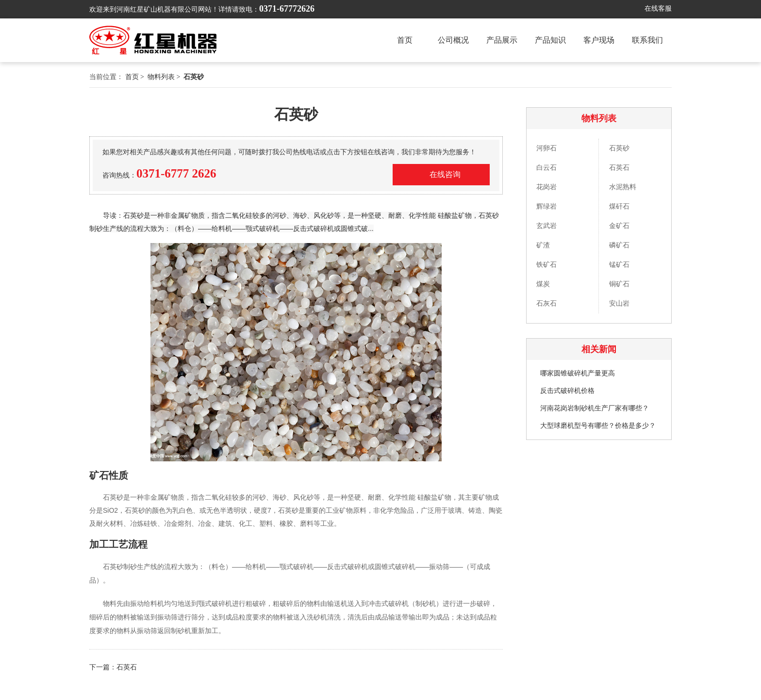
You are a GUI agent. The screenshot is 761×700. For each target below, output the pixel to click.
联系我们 (647, 40)
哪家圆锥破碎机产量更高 (578, 373)
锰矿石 (619, 265)
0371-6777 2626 (176, 173)
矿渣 (543, 245)
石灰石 (546, 303)
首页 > (136, 77)
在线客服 (658, 8)
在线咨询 (445, 174)
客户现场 (599, 40)
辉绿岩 (546, 206)
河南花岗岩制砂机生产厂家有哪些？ (595, 408)
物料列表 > (165, 77)
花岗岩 (546, 187)
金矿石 (619, 226)
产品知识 (550, 40)
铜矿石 (619, 284)
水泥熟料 (623, 187)
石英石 (619, 168)
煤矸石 (619, 206)
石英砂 (619, 148)
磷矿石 (619, 245)
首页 (405, 40)
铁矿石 (546, 265)
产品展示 (502, 40)
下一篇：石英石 (113, 667)
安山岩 (619, 303)
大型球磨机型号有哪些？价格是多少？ (598, 426)
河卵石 (546, 148)
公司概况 (453, 40)
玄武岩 (546, 226)
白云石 (546, 168)
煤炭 (543, 284)
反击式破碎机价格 (567, 391)
